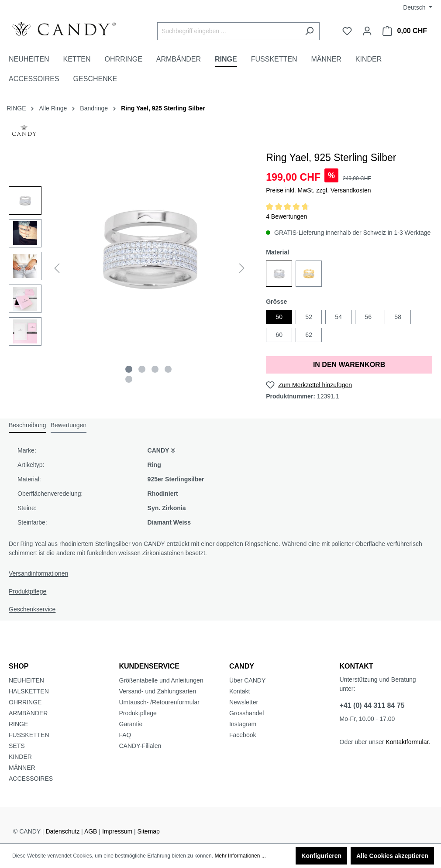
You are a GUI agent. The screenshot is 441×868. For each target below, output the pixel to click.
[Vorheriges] (57, 268)
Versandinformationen (38, 573)
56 (368, 317)
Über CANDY (247, 680)
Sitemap (149, 831)
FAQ (125, 735)
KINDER (20, 757)
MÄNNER (22, 768)
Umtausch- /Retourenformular (159, 702)
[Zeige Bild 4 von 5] (168, 369)
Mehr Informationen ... (240, 856)
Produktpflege (28, 591)
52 (309, 317)
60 (279, 335)
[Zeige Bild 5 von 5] (129, 379)
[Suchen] (309, 31)
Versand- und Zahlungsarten (158, 691)
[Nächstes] (242, 268)
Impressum (117, 831)
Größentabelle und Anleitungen (161, 680)
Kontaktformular (407, 742)
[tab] (28, 426)
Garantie (131, 724)
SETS (17, 746)
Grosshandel (246, 713)
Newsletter (244, 702)
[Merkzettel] (347, 31)
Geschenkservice (32, 609)
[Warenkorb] (405, 31)
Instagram (243, 724)
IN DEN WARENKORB (349, 365)
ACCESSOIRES (31, 779)
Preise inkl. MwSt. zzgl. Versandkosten (318, 190)
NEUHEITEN (26, 680)
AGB (91, 831)
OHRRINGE (25, 702)
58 (398, 317)
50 (279, 317)
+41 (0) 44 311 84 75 (372, 705)
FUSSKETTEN (29, 735)
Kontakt (239, 691)
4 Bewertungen (286, 216)
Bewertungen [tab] (69, 425)
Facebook (243, 735)
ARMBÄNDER (28, 713)
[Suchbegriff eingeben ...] (228, 31)
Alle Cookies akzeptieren (392, 856)
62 (309, 335)
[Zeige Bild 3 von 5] (155, 369)
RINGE (18, 724)
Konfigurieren (321, 856)
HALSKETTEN (29, 691)
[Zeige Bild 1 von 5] (129, 369)
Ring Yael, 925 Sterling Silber (163, 108)
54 (338, 317)
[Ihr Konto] (367, 31)
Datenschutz (62, 831)
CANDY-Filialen (140, 746)
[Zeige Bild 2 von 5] (142, 369)
